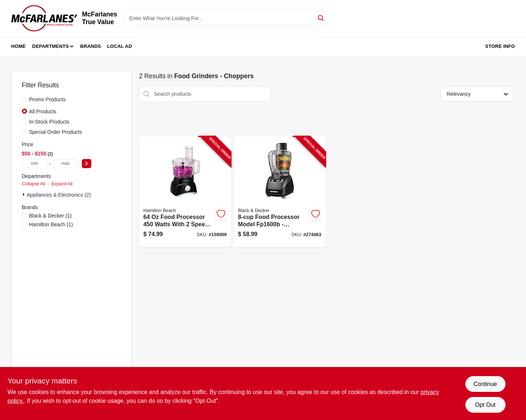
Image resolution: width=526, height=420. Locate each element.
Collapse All (34, 184)
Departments (50, 46)
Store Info (500, 46)
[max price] (65, 164)
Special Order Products (56, 132)
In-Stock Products (49, 122)
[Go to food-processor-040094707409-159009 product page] (185, 192)
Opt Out (485, 405)
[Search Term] (226, 18)
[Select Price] (87, 164)
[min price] (35, 164)
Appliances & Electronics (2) (59, 195)
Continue (485, 384)
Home (19, 46)
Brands (91, 46)
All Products (43, 111)
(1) (51, 216)
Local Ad (119, 46)
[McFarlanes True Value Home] (44, 18)
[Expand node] (24, 194)
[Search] (321, 18)
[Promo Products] (24, 99)
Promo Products (47, 99)
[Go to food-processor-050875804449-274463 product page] (280, 192)
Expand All (62, 184)
